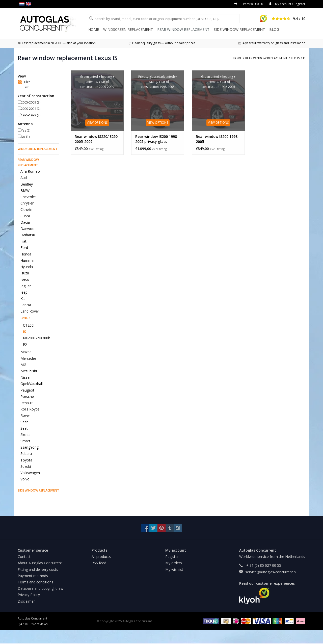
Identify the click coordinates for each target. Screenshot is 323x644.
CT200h (29, 325)
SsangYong (30, 447)
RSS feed (99, 563)
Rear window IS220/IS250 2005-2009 (96, 139)
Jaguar (26, 286)
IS (24, 332)
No (25, 137)
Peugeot (27, 390)
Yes (26, 130)
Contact (24, 557)
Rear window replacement (183, 29)
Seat (24, 428)
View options (97, 123)
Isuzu (25, 273)
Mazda (26, 352)
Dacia (25, 222)
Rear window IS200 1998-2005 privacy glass (157, 139)
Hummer (28, 260)
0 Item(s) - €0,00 (249, 4)
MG (23, 365)
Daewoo (28, 229)
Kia (23, 299)
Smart (25, 441)
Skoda (25, 435)
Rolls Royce (30, 409)
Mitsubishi (29, 371)
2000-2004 (31, 109)
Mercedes (29, 358)
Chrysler (27, 203)
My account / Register (287, 4)
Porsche (27, 396)
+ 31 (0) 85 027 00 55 (263, 565)
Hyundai (27, 267)
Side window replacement (239, 29)
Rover (25, 415)
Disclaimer (26, 601)
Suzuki (26, 466)
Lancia (26, 305)
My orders (174, 563)
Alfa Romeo (30, 171)
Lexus (25, 318)
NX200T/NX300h (37, 338)
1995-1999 (31, 115)
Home (94, 29)
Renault (27, 403)
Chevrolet (28, 197)
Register (172, 557)
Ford (24, 248)
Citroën (26, 209)
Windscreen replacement (128, 29)
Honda (26, 254)
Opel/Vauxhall (32, 384)
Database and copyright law (41, 588)
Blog (274, 29)
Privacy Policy (29, 595)
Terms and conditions (35, 582)
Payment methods (33, 576)
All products (101, 557)
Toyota (26, 460)
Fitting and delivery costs (38, 569)
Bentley (27, 184)
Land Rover (30, 311)
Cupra (25, 216)
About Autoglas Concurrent (40, 563)
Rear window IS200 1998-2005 (217, 139)
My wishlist (174, 569)
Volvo (25, 479)
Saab (24, 422)
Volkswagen (30, 473)
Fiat (23, 241)
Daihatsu (28, 235)
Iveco (25, 279)
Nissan (26, 377)
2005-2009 (31, 102)
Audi (24, 178)
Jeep (24, 292)
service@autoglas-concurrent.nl (271, 572)
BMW (25, 190)
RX (25, 344)
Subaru (26, 454)
